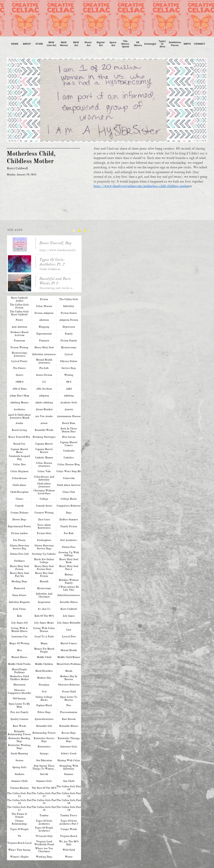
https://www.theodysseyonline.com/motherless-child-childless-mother (141, 186)
